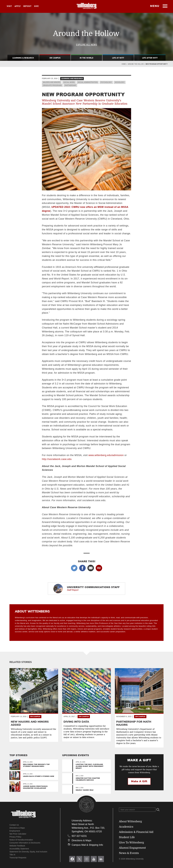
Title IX (12, 855)
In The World (86, 58)
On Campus (55, 58)
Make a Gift (139, 781)
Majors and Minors (52, 82)
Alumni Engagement (132, 848)
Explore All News (86, 45)
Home (124, 64)
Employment (15, 831)
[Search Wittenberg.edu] (137, 810)
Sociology (120, 82)
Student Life (127, 837)
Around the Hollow (136, 64)
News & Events (129, 853)
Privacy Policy (15, 837)
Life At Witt (118, 58)
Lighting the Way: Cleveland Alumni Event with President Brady (90, 766)
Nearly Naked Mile (85, 790)
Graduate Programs (52, 85)
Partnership (70, 85)
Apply (18, 6)
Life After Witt (150, 58)
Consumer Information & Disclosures (25, 843)
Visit (9, 6)
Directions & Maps (17, 828)
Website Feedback (17, 846)
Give (36, 6)
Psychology (106, 82)
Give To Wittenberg (131, 843)
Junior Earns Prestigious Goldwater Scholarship (35, 787)
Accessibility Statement (19, 849)
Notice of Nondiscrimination (21, 840)
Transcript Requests (18, 858)
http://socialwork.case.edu (57, 459)
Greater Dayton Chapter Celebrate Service (88, 779)
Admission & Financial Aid (136, 832)
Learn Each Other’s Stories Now (39, 776)
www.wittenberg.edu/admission (106, 455)
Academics (126, 827)
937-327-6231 (79, 836)
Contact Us (14, 825)
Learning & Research (23, 58)
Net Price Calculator (18, 834)
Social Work (69, 82)
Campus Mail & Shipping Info (87, 845)
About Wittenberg (130, 821)
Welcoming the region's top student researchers (36, 765)
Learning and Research (72, 79)
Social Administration (88, 82)
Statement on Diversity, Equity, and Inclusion (28, 852)
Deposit (27, 6)
